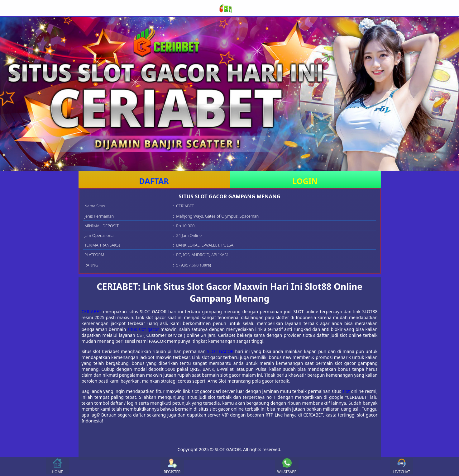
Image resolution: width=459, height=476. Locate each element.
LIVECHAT (402, 466)
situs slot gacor (143, 329)
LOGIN (305, 181)
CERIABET (92, 311)
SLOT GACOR (220, 351)
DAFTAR (154, 181)
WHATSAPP (287, 466)
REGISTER (172, 466)
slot (346, 391)
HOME (57, 466)
